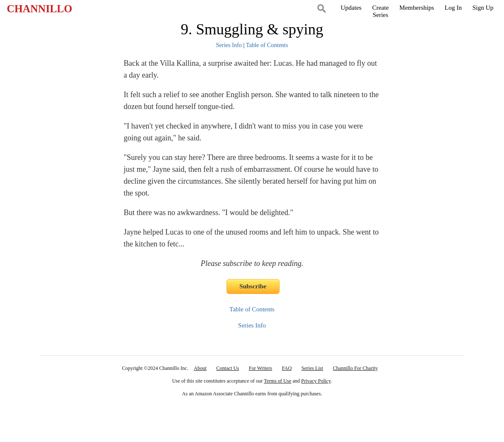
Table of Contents (267, 45)
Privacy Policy (316, 381)
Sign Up (483, 8)
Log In (453, 8)
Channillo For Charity (356, 368)
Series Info (229, 45)
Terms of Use (277, 381)
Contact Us (228, 368)
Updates (351, 8)
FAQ (287, 368)
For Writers (261, 368)
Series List (312, 368)
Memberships (417, 8)
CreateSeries (380, 11)
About (200, 368)
